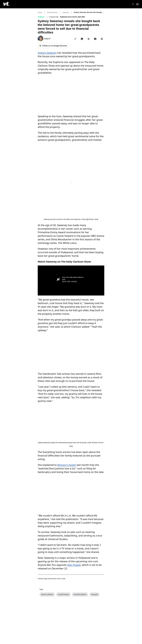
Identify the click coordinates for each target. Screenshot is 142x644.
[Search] (131, 4)
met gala (94, 566)
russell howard (63, 566)
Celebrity (66, 12)
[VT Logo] (8, 4)
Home (40, 12)
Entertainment (52, 12)
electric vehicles (47, 566)
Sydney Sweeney (47, 53)
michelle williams (80, 566)
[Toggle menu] (135, 4)
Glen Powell (74, 537)
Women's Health (67, 472)
